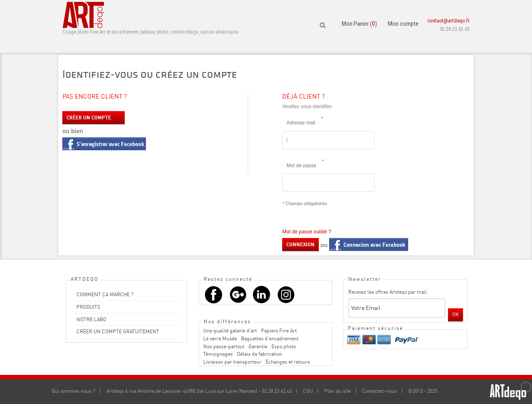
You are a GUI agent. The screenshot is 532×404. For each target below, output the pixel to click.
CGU (308, 391)
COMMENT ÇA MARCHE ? (105, 294)
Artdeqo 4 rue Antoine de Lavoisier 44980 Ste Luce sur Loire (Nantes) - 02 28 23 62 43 (199, 391)
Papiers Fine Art (279, 331)
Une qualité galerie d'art (230, 331)
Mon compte (403, 24)
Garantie (258, 346)
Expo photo (284, 346)
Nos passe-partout (224, 346)
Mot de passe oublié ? (307, 232)
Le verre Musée (220, 338)
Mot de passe (303, 163)
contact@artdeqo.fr (448, 21)
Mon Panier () (359, 24)
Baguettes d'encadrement (270, 338)
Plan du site (337, 391)
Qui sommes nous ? (73, 391)
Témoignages (218, 354)
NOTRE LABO (91, 319)
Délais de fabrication (260, 354)
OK (456, 314)
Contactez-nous (379, 391)
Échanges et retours (288, 362)
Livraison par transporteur (232, 362)
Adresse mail (303, 120)
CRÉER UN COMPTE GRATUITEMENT (118, 331)
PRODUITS (88, 307)
